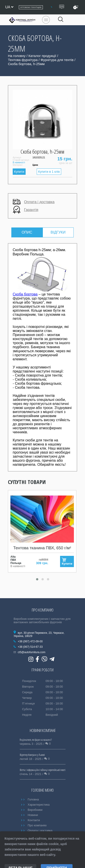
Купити (19, 172)
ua (9, 7)
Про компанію (37, 825)
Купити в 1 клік (49, 172)
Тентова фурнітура (23, 60)
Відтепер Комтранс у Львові (32, 755)
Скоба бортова (25, 294)
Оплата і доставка (34, 202)
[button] (37, 579)
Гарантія (25, 210)
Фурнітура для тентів (57, 60)
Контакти (34, 820)
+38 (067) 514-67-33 (30, 647)
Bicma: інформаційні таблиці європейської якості (43, 770)
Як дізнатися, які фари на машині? (36, 740)
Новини (33, 815)
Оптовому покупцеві (31, 7)
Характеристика (39, 805)
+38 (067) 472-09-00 (30, 641)
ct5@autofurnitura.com (32, 652)
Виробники (35, 810)
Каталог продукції (42, 56)
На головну (17, 56)
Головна (33, 799)
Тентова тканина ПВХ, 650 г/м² (42, 548)
